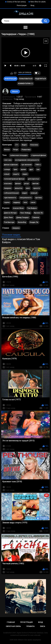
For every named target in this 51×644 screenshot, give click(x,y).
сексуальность (26, 198)
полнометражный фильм (14, 179)
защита (16, 174)
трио (15, 169)
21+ (17, 145)
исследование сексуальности (27, 160)
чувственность (10, 198)
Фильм (7, 150)
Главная (11, 622)
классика (8, 184)
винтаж (35, 184)
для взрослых (34, 179)
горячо (7, 202)
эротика (38, 198)
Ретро (16, 150)
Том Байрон (32, 208)
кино (28, 188)
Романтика (26, 150)
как (38, 169)
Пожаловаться (26, 79)
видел (25, 193)
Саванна (36, 217)
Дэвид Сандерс (23, 217)
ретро (27, 184)
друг (31, 169)
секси (33, 202)
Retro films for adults (38, 2)
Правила (31, 626)
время (23, 169)
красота (37, 188)
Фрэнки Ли (38, 213)
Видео (24, 145)
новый (7, 174)
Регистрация (22, 5)
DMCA (43, 626)
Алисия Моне (18, 208)
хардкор (17, 202)
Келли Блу (22, 222)
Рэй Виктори (9, 222)
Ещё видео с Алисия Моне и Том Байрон (21, 241)
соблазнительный (11, 193)
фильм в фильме (11, 165)
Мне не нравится (15, 73)
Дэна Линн (8, 217)
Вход (32, 5)
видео (25, 174)
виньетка (19, 188)
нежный (34, 193)
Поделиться (40, 79)
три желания (27, 165)
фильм (18, 184)
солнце (7, 169)
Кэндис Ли (34, 222)
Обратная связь (13, 626)
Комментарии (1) (26, 83)
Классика (34, 145)
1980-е (38, 165)
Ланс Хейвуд (25, 213)
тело (25, 202)
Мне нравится (12, 73)
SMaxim (15, 92)
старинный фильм (38, 155)
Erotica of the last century (16, 2)
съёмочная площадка (19, 155)
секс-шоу (8, 160)
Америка (8, 188)
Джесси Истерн (10, 213)
